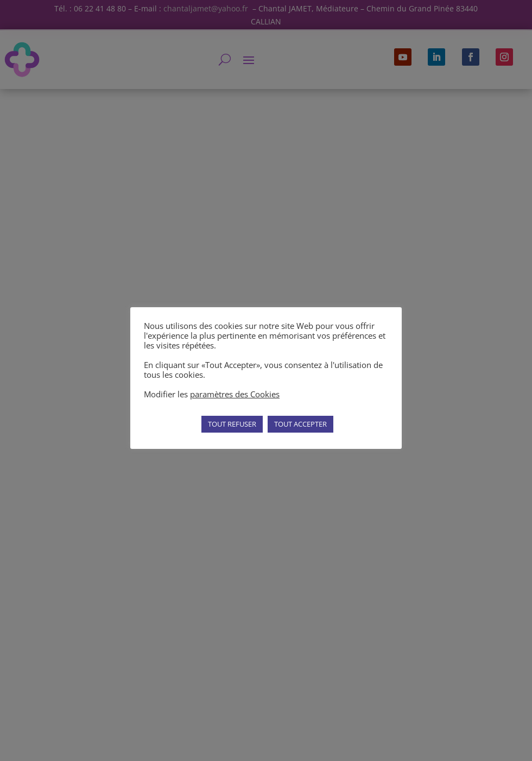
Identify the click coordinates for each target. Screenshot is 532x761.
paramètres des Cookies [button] (235, 394)
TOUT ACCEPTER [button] (300, 424)
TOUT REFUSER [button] (232, 424)
